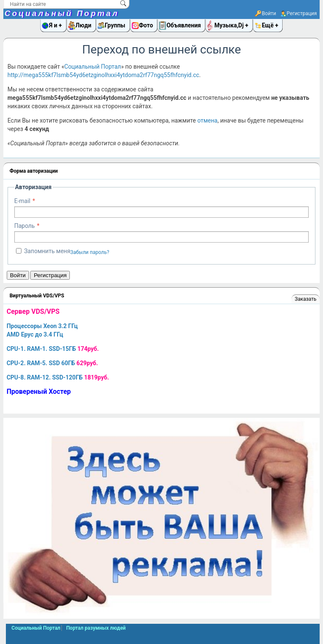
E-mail (23, 201)
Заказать (306, 299)
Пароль (25, 226)
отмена (207, 120)
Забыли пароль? (90, 252)
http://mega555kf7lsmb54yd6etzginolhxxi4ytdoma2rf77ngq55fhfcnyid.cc (103, 75)
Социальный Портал (62, 13)
